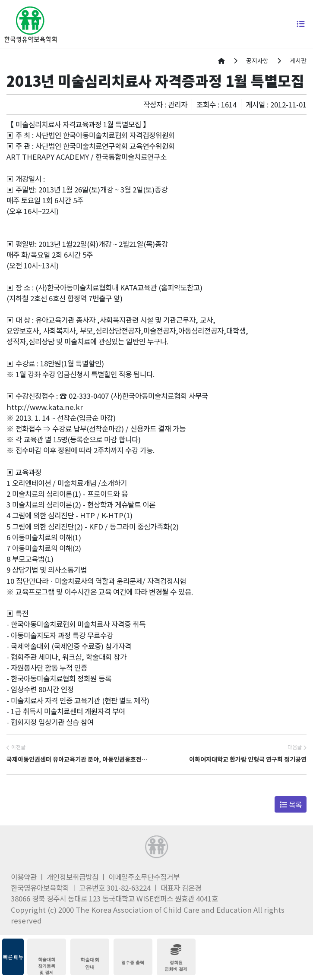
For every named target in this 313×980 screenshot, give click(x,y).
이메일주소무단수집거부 (144, 877)
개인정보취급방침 (73, 877)
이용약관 (24, 877)
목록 (291, 804)
